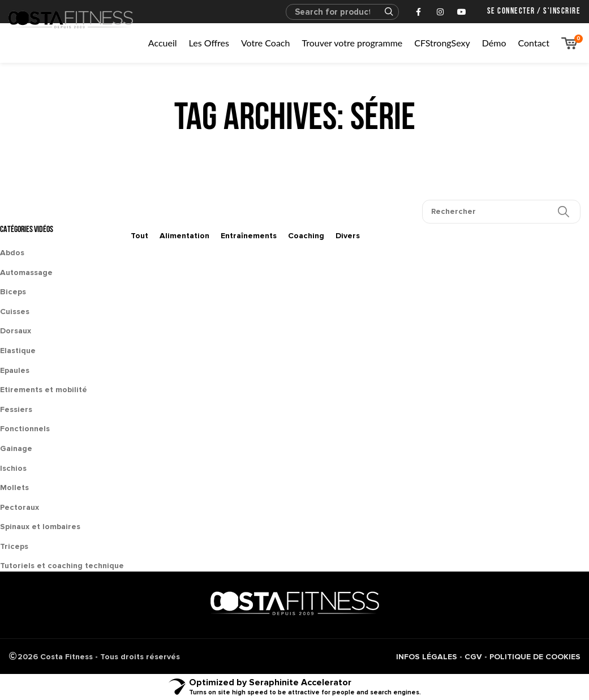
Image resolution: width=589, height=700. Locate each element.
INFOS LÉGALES (427, 657)
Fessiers (16, 409)
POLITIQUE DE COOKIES (535, 657)
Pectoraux (20, 507)
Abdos (12, 253)
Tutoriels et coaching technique (62, 566)
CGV (473, 657)
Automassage (26, 272)
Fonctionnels (25, 429)
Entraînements (249, 236)
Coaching (306, 236)
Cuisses (15, 312)
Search (384, 12)
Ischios (13, 468)
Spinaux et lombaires (40, 527)
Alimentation (184, 236)
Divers (348, 236)
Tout (139, 236)
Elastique (18, 351)
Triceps (14, 546)
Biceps (13, 292)
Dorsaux (16, 331)
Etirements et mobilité (44, 390)
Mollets (14, 488)
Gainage (16, 448)
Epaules (15, 370)
